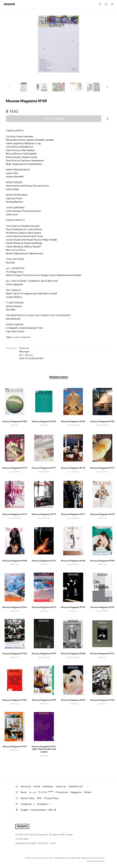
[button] (107, 87)
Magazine (76, 792)
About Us (26, 786)
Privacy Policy (51, 798)
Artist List (61, 786)
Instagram (44, 804)
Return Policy (28, 798)
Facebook (28, 804)
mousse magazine (21, 337)
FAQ (39, 798)
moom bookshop (9, 4)
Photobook (62, 792)
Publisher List (76, 786)
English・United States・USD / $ (38, 810)
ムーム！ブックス (41, 792)
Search (100, 4)
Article (37, 786)
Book (24, 792)
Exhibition (48, 786)
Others (88, 792)
